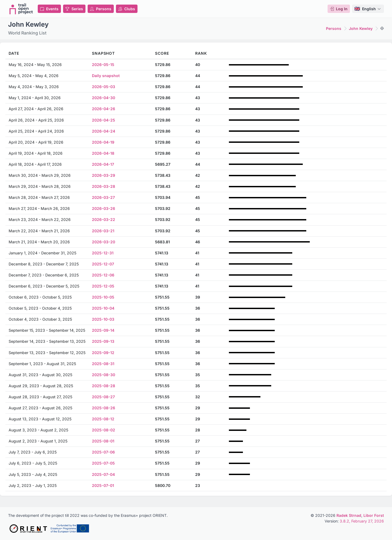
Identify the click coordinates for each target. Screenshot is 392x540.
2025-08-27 (103, 397)
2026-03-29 (104, 175)
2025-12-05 (103, 286)
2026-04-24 (104, 131)
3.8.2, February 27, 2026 (362, 521)
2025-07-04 (103, 474)
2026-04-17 (103, 164)
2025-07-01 (103, 485)
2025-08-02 (104, 430)
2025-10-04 (103, 308)
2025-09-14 (103, 330)
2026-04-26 (104, 109)
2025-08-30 (104, 375)
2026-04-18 (103, 153)
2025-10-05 (103, 297)
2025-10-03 (103, 319)
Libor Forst (374, 515)
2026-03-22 (104, 219)
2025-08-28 (104, 386)
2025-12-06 (103, 275)
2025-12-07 (103, 264)
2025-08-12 (103, 419)
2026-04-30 (104, 98)
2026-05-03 (104, 87)
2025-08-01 (103, 441)
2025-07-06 (103, 452)
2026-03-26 (104, 208)
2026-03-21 (103, 231)
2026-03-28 (104, 186)
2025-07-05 (103, 463)
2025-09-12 (103, 353)
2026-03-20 (104, 242)
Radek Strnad (349, 515)
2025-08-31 (103, 364)
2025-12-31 (103, 253)
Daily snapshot (106, 76)
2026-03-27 (103, 197)
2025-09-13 (103, 341)
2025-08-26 (104, 408)
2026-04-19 (103, 142)
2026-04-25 (104, 120)
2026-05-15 (103, 65)
